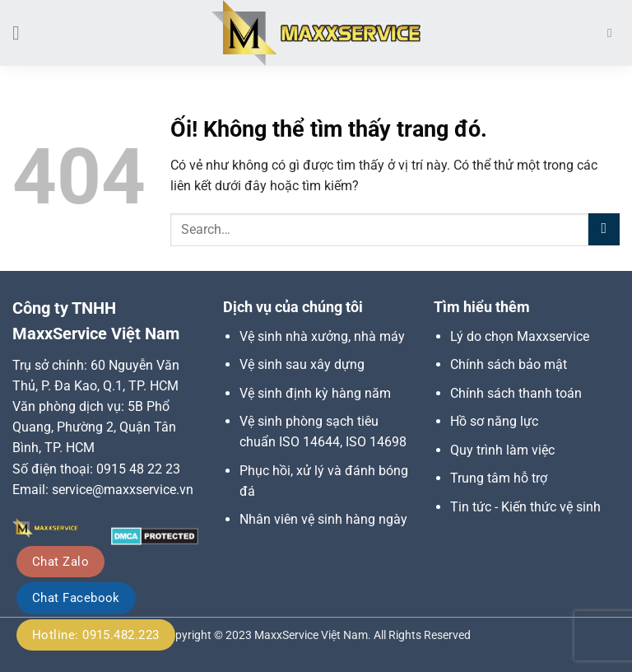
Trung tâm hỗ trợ (499, 478)
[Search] (613, 33)
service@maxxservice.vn (123, 490)
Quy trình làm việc (502, 450)
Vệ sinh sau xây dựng (302, 364)
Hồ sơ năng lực (494, 421)
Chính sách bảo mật (509, 364)
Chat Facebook (76, 598)
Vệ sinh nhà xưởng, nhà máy (322, 336)
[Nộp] (604, 229)
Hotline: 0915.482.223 (96, 635)
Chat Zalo (60, 562)
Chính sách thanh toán (516, 393)
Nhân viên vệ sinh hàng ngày (323, 519)
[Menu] (22, 33)
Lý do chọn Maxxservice (520, 336)
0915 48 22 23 (138, 469)
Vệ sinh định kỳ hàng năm (315, 393)
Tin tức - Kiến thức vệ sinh (525, 507)
